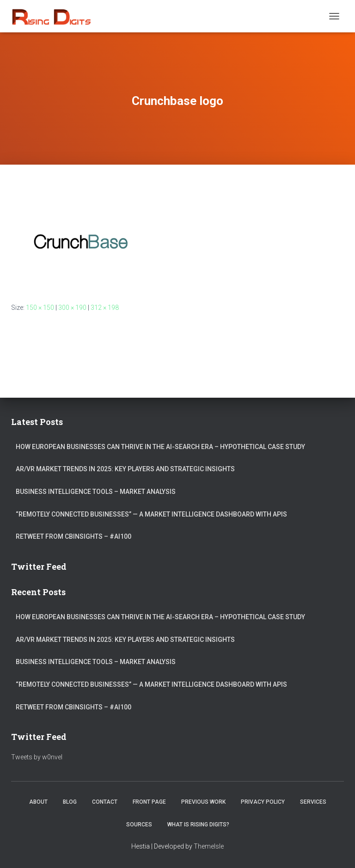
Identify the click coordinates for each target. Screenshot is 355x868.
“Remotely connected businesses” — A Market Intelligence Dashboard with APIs (151, 514)
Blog (70, 802)
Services (313, 802)
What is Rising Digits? (198, 825)
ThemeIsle (209, 846)
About (38, 802)
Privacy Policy (263, 802)
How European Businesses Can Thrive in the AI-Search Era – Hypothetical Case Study (160, 447)
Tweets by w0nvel (37, 757)
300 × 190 (72, 308)
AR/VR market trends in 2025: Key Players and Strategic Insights (125, 469)
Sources (139, 825)
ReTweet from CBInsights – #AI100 (73, 536)
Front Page (149, 802)
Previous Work (203, 802)
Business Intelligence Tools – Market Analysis (96, 492)
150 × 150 (40, 308)
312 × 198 (105, 308)
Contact (105, 802)
